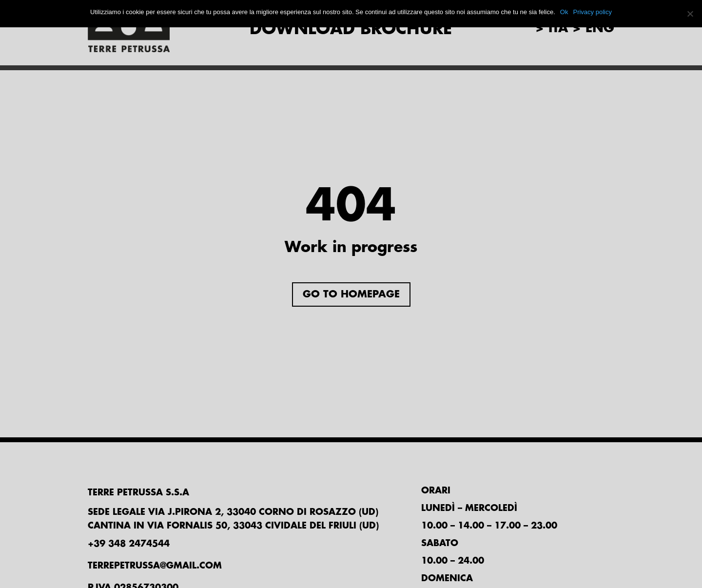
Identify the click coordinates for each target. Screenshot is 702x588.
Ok (564, 12)
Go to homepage (351, 294)
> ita (552, 28)
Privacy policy (592, 12)
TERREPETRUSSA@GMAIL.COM (155, 566)
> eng (593, 28)
